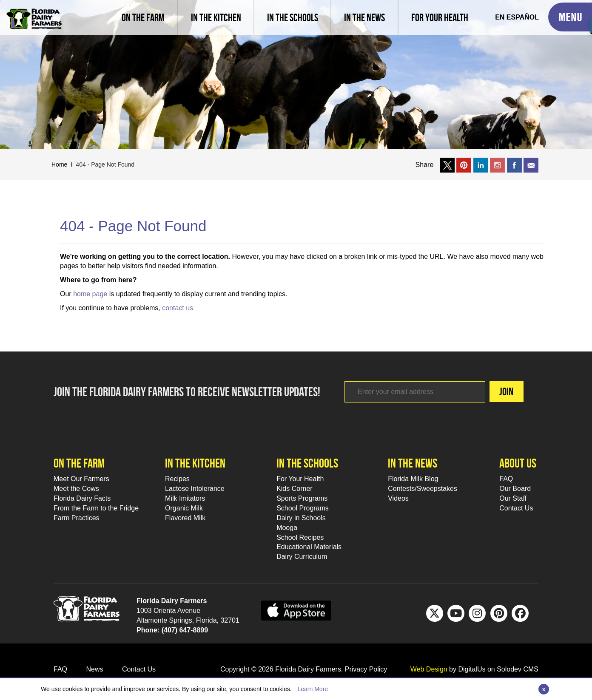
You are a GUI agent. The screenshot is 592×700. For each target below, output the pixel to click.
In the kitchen (195, 463)
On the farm (79, 463)
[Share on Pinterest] (464, 165)
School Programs (303, 508)
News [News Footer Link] (94, 669)
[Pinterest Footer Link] (499, 613)
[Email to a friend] (531, 165)
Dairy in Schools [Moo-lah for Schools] (301, 518)
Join (506, 391)
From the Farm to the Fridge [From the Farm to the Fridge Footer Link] (96, 508)
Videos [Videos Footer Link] (398, 498)
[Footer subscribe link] (415, 392)
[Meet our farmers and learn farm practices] (143, 18)
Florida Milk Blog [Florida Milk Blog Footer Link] (413, 479)
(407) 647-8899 (185, 630)
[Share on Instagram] (497, 165)
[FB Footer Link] (520, 613)
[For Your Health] (439, 18)
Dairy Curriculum (302, 557)
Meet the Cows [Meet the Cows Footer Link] (76, 489)
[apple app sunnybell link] (296, 610)
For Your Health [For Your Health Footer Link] (300, 479)
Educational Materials (309, 547)
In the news (413, 463)
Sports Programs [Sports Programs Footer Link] (302, 498)
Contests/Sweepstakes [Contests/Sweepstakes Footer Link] (423, 489)
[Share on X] (447, 165)
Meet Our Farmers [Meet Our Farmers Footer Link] (81, 479)
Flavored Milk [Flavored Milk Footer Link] (185, 518)
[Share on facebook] (514, 165)
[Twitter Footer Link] (435, 613)
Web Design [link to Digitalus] (429, 669)
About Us (518, 463)
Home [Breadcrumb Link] (59, 164)
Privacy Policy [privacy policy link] (366, 669)
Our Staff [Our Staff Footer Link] (513, 498)
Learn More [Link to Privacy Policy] (313, 689)
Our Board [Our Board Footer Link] (515, 489)
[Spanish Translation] (517, 18)
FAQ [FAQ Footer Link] (506, 479)
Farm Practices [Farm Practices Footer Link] (77, 518)
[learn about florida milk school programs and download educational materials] (292, 18)
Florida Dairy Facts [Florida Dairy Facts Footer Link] (82, 498)
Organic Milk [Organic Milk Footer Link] (184, 508)
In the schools (307, 463)
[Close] (544, 689)
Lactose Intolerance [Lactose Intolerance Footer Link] (195, 489)
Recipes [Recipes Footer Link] (177, 479)
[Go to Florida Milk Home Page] (34, 13)
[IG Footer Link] (477, 613)
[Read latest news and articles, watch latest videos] (364, 18)
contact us (178, 308)
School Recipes (300, 537)
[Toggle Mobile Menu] (570, 17)
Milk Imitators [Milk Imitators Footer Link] (185, 498)
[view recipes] (216, 18)
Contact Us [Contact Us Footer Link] (516, 508)
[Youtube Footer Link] (456, 613)
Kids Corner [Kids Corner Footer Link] (294, 489)
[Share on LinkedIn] (481, 165)
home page (90, 294)
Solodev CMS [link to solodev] (518, 669)
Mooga (287, 528)
